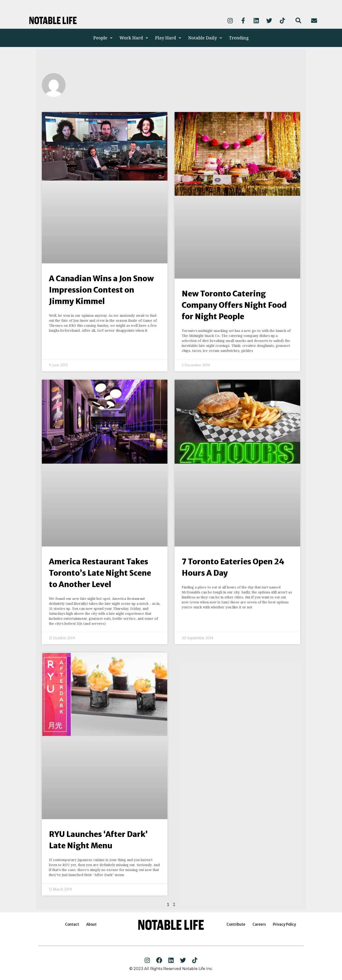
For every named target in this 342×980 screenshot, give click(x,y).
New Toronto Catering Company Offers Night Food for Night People (234, 305)
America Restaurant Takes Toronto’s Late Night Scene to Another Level (100, 573)
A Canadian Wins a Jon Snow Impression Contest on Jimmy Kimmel (101, 290)
